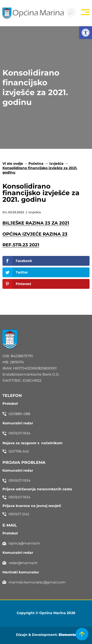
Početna (36, 164)
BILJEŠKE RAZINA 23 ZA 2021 (36, 223)
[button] (86, 33)
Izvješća (56, 164)
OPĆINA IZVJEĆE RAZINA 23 (35, 234)
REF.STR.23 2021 (21, 245)
